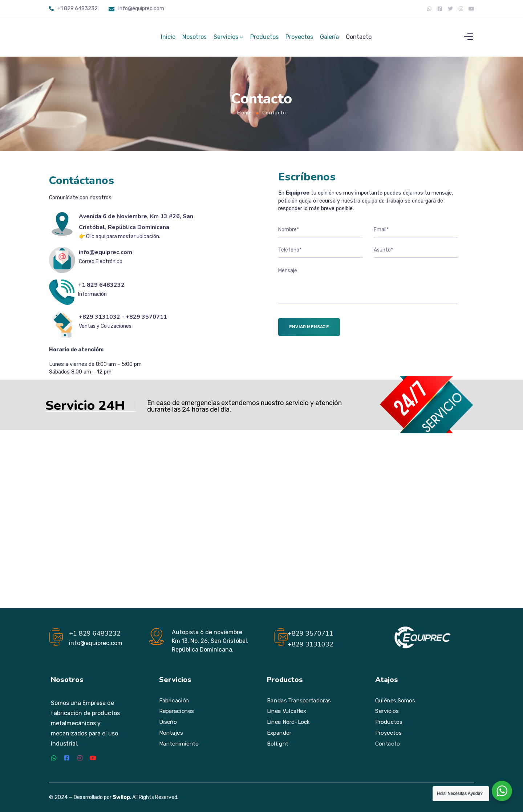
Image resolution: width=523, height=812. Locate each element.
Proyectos (299, 39)
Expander (279, 733)
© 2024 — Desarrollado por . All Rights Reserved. (114, 798)
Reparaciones (177, 711)
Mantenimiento (179, 744)
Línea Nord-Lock (288, 722)
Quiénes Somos (395, 701)
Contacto (359, 39)
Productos (264, 39)
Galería (329, 39)
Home (245, 117)
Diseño (168, 722)
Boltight (278, 744)
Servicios (226, 39)
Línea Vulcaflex (287, 711)
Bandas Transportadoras (299, 701)
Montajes (171, 733)
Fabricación (174, 701)
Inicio (168, 39)
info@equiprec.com (141, 9)
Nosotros (194, 39)
